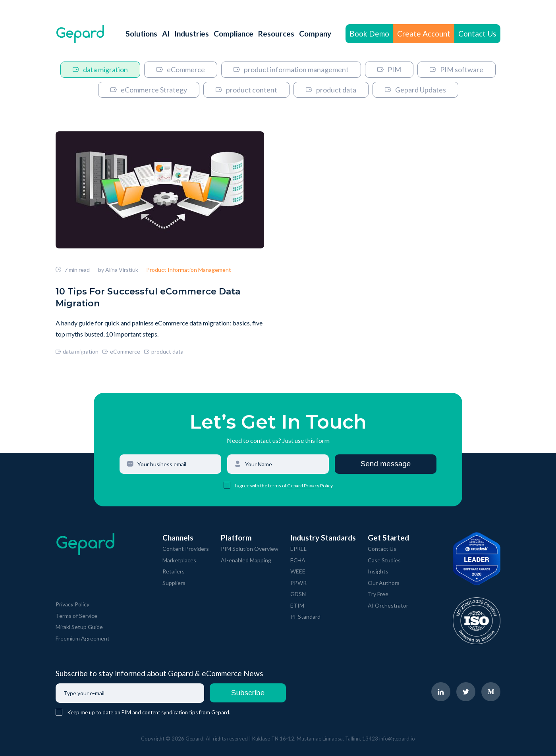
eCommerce (181, 69)
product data (331, 90)
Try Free (378, 594)
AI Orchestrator (388, 605)
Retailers (174, 571)
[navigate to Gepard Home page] (80, 34)
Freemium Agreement (83, 638)
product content (246, 90)
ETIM (297, 605)
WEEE (298, 571)
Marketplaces (179, 560)
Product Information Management (189, 270)
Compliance (234, 34)
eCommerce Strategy (149, 90)
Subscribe (248, 693)
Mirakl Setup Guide (79, 627)
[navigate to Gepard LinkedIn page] (441, 692)
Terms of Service (76, 616)
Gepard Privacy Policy (310, 486)
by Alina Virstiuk (118, 270)
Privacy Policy (72, 604)
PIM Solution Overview (250, 549)
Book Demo (369, 34)
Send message (386, 464)
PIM (389, 69)
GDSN (298, 594)
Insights (378, 571)
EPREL (298, 549)
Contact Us (477, 34)
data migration (100, 69)
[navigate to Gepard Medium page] (491, 692)
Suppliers (174, 583)
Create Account (424, 34)
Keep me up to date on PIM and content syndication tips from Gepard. (149, 712)
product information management (291, 69)
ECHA (298, 560)
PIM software (457, 69)
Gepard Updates (415, 90)
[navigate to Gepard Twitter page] (466, 692)
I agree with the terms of (261, 486)
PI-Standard (305, 617)
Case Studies (384, 560)
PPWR (298, 583)
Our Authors (384, 583)
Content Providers (186, 549)
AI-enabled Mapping (246, 560)
